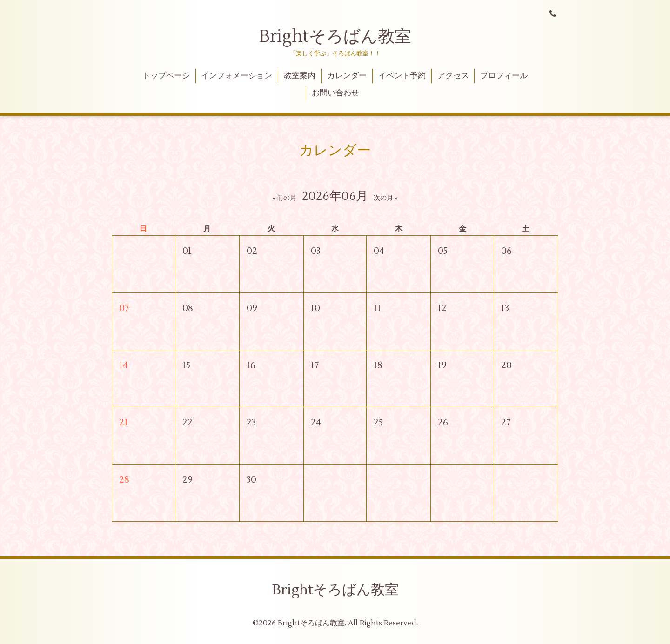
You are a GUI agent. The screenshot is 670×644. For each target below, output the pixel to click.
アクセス (453, 76)
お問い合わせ (335, 93)
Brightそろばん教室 (335, 37)
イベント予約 (402, 76)
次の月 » (385, 198)
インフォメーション (237, 76)
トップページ (166, 76)
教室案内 (300, 76)
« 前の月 (285, 198)
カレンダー (347, 76)
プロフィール (504, 76)
